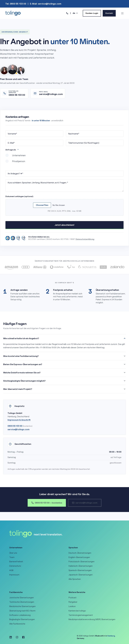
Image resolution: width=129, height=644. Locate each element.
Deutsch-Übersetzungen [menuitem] (80, 553)
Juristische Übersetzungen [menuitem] (22, 598)
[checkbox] (64, 160)
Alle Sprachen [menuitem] (75, 579)
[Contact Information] (67, 13)
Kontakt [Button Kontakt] (109, 13)
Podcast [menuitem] (73, 598)
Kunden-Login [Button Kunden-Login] (92, 13)
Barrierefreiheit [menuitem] (16, 562)
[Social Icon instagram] (17, 637)
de (74, 13)
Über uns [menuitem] (13, 553)
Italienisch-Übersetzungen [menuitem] (81, 566)
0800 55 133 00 (15, 426)
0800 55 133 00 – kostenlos (47, 503)
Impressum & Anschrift (19, 420)
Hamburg (111, 636)
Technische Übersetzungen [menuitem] (22, 602)
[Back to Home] (13, 13)
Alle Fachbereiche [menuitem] (17, 624)
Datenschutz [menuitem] (15, 566)
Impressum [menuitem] (14, 575)
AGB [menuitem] (11, 570)
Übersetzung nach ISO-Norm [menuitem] (22, 611)
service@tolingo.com (19, 429)
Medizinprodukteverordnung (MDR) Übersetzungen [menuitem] (92, 619)
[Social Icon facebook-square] (22, 637)
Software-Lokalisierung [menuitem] (20, 615)
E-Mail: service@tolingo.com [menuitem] (46, 4)
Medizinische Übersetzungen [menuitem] (22, 606)
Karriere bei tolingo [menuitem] (77, 611)
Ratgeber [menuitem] (73, 602)
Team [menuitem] (12, 557)
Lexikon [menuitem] (72, 606)
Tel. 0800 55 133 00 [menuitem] (16, 4)
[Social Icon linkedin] (12, 637)
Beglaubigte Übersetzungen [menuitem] (22, 619)
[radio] (64, 157)
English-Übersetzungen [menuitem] (79, 557)
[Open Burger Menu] (122, 13)
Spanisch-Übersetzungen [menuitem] (80, 570)
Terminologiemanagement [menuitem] (81, 615)
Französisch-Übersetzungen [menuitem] (82, 562)
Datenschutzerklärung (85, 239)
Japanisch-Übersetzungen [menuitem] (81, 575)
